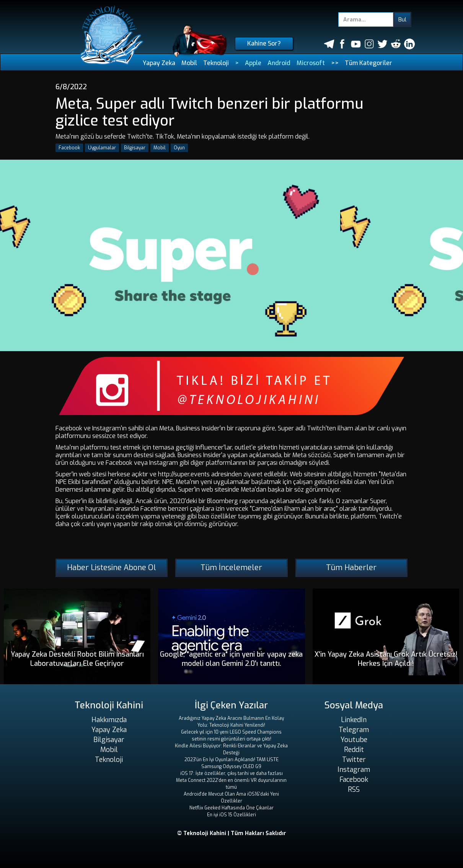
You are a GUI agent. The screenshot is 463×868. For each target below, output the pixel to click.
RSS (354, 790)
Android (279, 63)
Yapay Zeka (159, 63)
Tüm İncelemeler (231, 568)
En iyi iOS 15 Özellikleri (231, 815)
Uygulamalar (102, 148)
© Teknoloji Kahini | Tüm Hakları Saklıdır (232, 833)
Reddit (354, 750)
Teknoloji (216, 63)
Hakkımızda (109, 720)
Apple (253, 63)
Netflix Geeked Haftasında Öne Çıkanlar (231, 808)
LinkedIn (354, 720)
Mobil (189, 63)
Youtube (354, 740)
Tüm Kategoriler (368, 63)
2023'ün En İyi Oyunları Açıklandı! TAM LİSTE (231, 760)
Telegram (354, 730)
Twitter (354, 760)
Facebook (69, 148)
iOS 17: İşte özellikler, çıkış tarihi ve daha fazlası (231, 773)
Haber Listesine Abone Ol (112, 568)
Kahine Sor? (264, 43)
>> (335, 63)
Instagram (354, 770)
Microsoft (311, 63)
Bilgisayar (135, 148)
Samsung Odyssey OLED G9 (231, 767)
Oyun (179, 148)
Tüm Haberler (351, 568)
